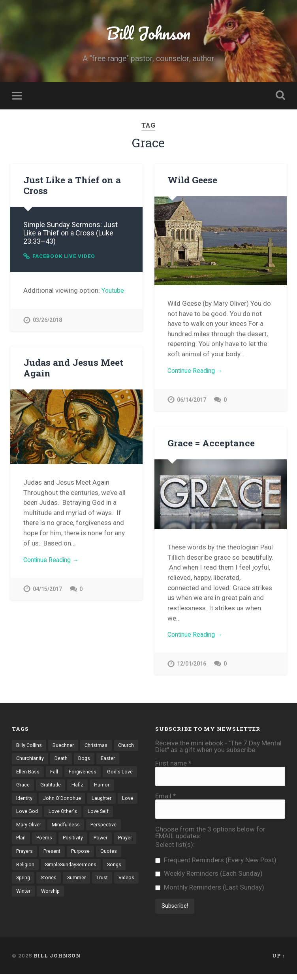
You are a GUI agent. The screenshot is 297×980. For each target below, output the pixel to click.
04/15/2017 (47, 592)
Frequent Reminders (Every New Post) (216, 862)
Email (165, 798)
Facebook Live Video (67, 258)
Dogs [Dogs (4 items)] (114, 761)
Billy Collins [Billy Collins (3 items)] (29, 747)
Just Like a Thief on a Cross (71, 187)
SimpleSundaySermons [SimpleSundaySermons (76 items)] (43, 884)
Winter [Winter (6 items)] (24, 911)
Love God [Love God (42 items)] (81, 816)
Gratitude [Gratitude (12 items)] (88, 788)
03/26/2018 (47, 323)
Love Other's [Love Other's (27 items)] (118, 816)
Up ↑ (279, 961)
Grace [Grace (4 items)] (60, 788)
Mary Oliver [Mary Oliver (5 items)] (62, 829)
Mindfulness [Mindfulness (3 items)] (100, 829)
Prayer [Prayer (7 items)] (50, 857)
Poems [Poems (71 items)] (85, 843)
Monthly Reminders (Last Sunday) (210, 889)
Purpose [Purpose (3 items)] (26, 870)
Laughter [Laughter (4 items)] (27, 816)
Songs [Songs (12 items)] (88, 884)
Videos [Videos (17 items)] (105, 898)
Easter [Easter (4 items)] (24, 775)
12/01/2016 (192, 667)
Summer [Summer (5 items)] (54, 898)
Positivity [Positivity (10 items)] (115, 843)
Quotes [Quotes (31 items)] (56, 870)
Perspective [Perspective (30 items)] (30, 843)
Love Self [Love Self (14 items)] (27, 829)
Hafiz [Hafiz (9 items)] (116, 788)
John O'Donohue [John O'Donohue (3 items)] (90, 802)
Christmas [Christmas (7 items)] (97, 747)
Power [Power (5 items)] (24, 857)
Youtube (114, 292)
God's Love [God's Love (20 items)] (29, 788)
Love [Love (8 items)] (54, 816)
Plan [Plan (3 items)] (60, 843)
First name (173, 765)
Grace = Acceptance (210, 444)
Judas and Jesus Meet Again (72, 369)
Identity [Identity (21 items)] (51, 802)
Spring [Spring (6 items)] (114, 884)
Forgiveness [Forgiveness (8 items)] (109, 775)
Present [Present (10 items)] (106, 857)
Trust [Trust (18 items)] (80, 898)
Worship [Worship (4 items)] (52, 911)
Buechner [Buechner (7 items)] (64, 747)
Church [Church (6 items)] (24, 761)
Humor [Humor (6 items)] (24, 802)
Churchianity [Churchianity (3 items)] (58, 761)
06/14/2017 (192, 403)
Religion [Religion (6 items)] (84, 870)
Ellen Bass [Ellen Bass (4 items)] (54, 775)
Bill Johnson (148, 34)
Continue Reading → (198, 373)
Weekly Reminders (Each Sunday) (209, 876)
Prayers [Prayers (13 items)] (77, 857)
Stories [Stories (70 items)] (25, 898)
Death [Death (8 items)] (90, 761)
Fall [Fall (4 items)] (80, 775)
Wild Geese (192, 181)
